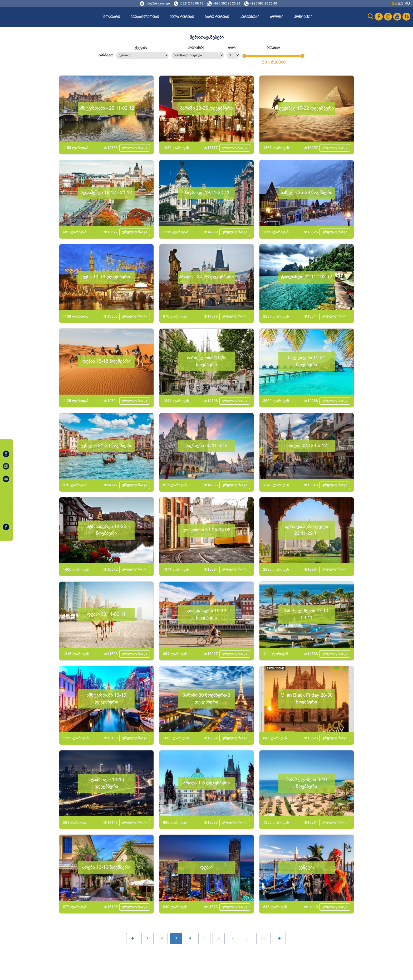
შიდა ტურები (182, 17)
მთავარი (112, 17)
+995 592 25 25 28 (227, 4)
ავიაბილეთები (145, 17)
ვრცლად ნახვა (135, 148)
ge (394, 4)
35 (263, 938)
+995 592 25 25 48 (264, 4)
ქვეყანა (141, 48)
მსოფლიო (142, 55)
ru (407, 4)
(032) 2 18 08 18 (191, 4)
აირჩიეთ (106, 55)
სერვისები (250, 17)
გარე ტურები (217, 17)
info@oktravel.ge (158, 4)
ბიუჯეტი (273, 48)
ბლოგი (277, 17)
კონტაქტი (303, 17)
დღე (232, 48)
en (401, 4)
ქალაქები (196, 48)
